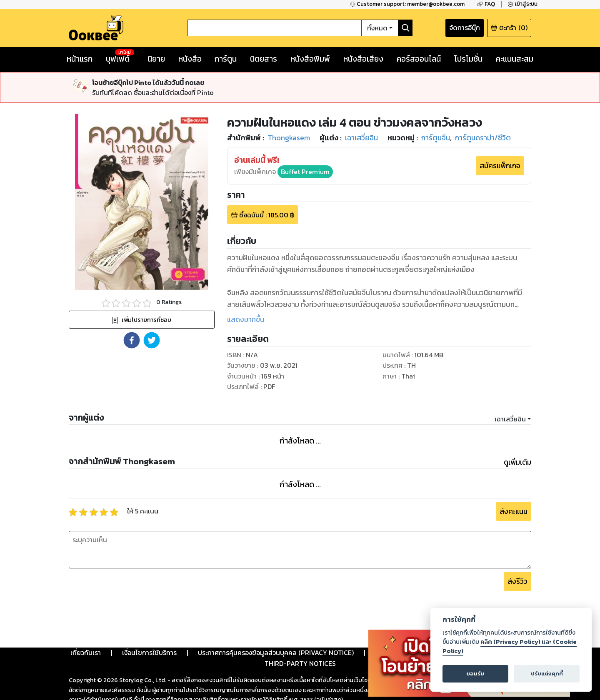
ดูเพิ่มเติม (517, 462)
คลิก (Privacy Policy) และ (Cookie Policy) (510, 646)
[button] (132, 340)
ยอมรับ (475, 674)
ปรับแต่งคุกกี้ (547, 674)
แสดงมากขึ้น (246, 319)
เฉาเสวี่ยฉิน (510, 419)
